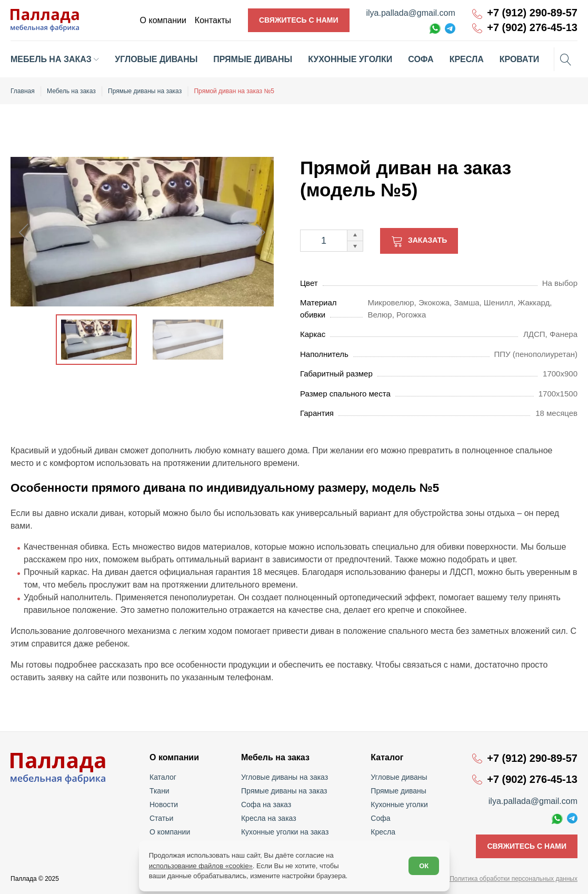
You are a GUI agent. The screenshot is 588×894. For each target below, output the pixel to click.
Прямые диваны (398, 791)
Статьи (161, 818)
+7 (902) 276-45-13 (532, 28)
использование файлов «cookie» (201, 866)
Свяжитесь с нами (299, 20)
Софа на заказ (266, 804)
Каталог (163, 777)
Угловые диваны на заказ (285, 777)
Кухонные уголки (399, 804)
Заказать (427, 240)
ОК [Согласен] (424, 866)
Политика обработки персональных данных (514, 879)
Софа (380, 818)
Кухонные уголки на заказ (285, 832)
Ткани (160, 791)
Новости (164, 804)
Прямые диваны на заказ (284, 791)
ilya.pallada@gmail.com (411, 13)
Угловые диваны (399, 777)
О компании (170, 832)
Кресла (383, 832)
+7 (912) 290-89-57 (532, 13)
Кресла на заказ (269, 818)
